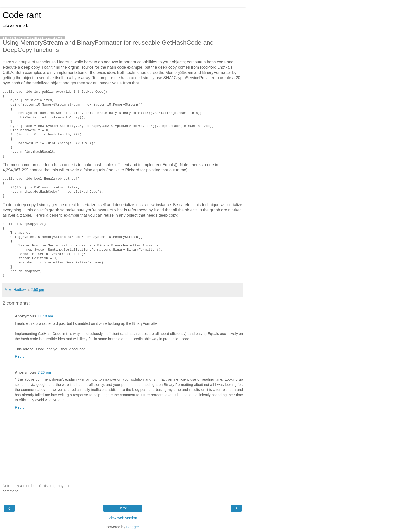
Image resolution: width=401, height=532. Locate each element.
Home (123, 508)
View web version (123, 518)
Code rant (22, 15)
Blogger (133, 527)
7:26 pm (44, 372)
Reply (20, 356)
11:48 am (45, 316)
